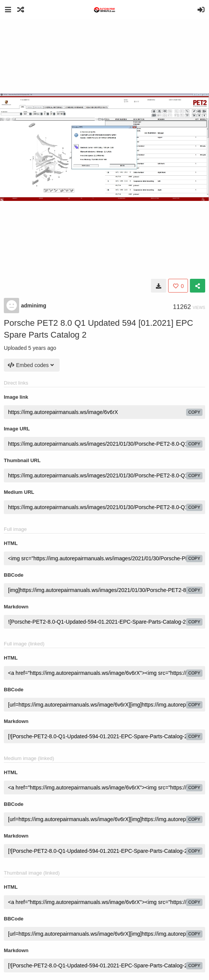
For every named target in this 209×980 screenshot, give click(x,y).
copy (194, 412)
